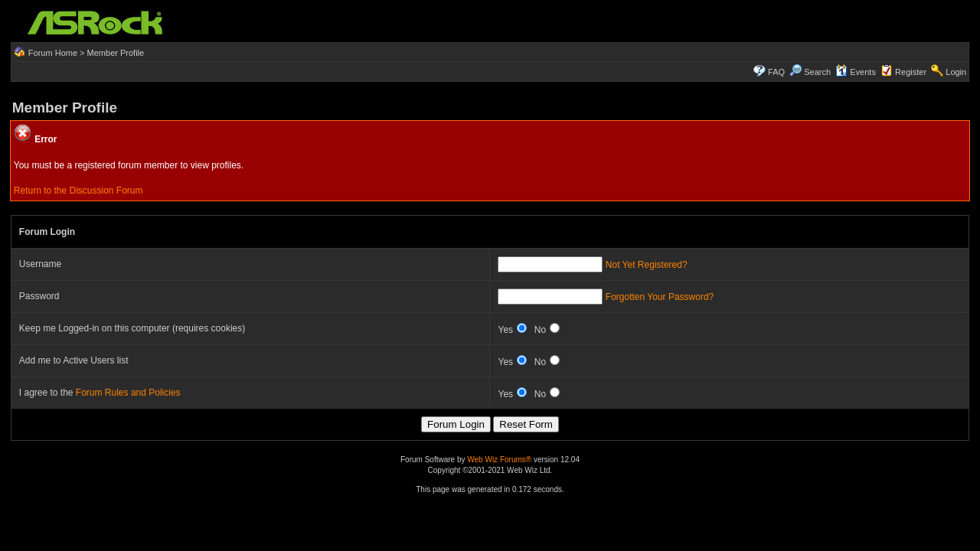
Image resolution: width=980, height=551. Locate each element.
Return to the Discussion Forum (78, 191)
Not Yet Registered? (647, 265)
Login (956, 72)
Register (911, 72)
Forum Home (53, 53)
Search (817, 72)
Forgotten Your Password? (660, 297)
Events (856, 72)
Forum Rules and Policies (128, 393)
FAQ (776, 72)
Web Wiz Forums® (499, 460)
